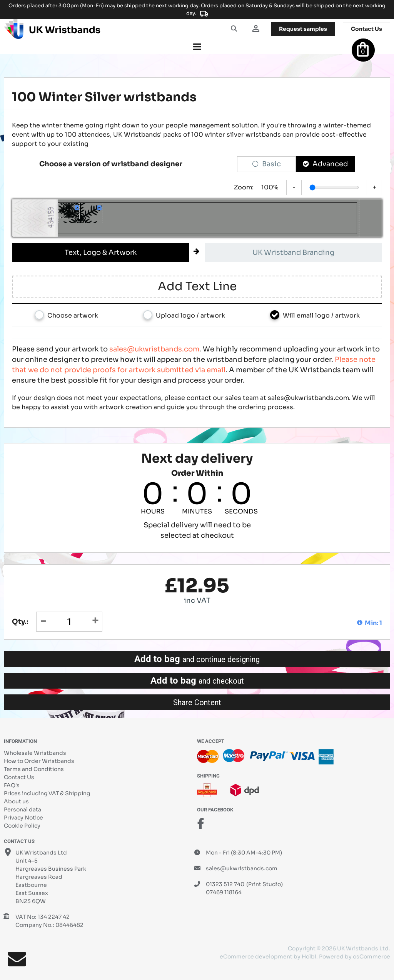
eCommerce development (256, 957)
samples (303, 29)
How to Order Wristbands (39, 761)
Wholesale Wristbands (35, 753)
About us (16, 801)
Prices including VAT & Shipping (47, 793)
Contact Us (19, 777)
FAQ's (12, 785)
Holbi (309, 957)
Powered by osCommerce (355, 957)
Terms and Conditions (34, 769)
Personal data (23, 809)
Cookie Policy (22, 826)
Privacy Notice (23, 818)
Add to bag (197, 659)
